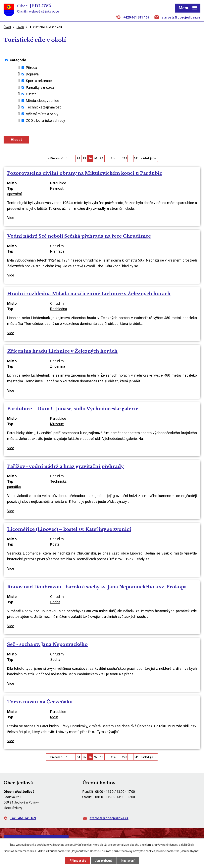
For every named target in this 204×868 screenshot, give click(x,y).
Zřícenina (58, 366)
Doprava (32, 74)
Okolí (20, 27)
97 (96, 158)
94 (78, 158)
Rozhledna (59, 309)
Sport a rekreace (39, 81)
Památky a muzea (40, 87)
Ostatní (32, 94)
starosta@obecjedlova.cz (181, 17)
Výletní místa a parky (42, 114)
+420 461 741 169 (136, 17)
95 (84, 158)
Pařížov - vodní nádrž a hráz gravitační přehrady (65, 466)
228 (125, 158)
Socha (55, 602)
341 (136, 158)
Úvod (7, 27)
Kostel (55, 544)
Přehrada (57, 251)
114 (113, 158)
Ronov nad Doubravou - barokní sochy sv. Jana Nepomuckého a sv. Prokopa (97, 587)
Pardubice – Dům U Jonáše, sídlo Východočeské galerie (73, 409)
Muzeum (57, 424)
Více (11, 218)
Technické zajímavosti (44, 107)
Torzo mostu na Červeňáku (40, 702)
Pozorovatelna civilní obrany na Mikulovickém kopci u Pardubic (85, 173)
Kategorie (18, 60)
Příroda (31, 68)
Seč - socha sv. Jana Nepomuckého (47, 644)
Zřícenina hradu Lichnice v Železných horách (62, 351)
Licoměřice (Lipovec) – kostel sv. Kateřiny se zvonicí (69, 529)
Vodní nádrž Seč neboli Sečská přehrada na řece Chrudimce (79, 236)
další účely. (188, 845)
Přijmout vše (78, 861)
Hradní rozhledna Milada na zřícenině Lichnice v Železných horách (89, 294)
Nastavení (128, 861)
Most (54, 717)
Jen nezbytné (104, 861)
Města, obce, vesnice (43, 101)
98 (102, 158)
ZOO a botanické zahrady (46, 121)
